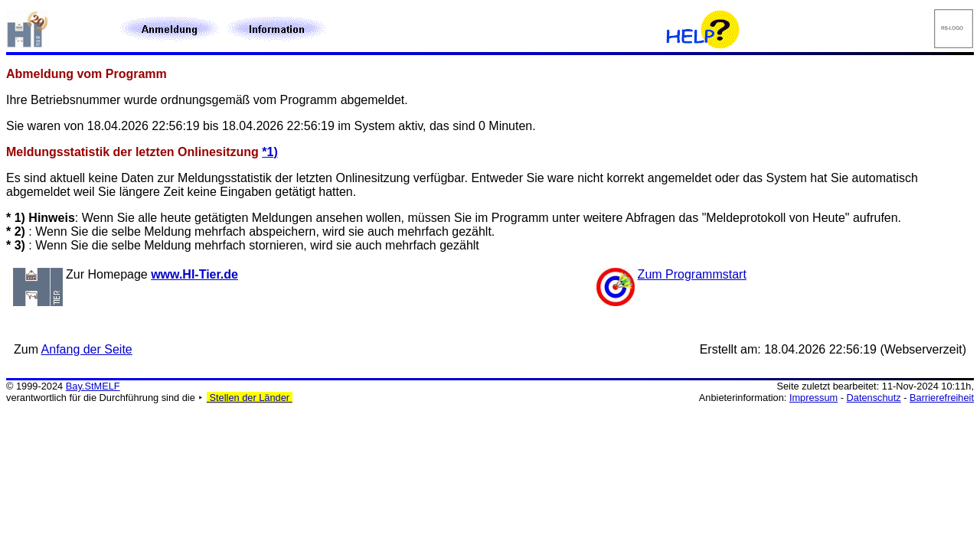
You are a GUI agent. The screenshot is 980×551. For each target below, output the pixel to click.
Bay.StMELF (93, 386)
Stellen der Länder (250, 398)
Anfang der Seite (87, 349)
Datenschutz (874, 398)
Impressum (813, 398)
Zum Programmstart (692, 274)
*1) (269, 152)
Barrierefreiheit (942, 398)
